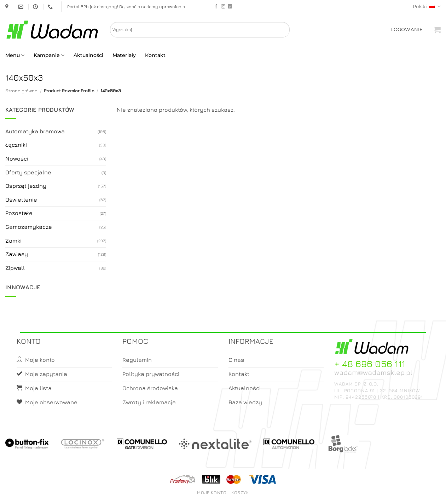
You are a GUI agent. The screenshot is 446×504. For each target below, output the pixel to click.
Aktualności (88, 55)
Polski (427, 7)
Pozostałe (19, 213)
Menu (15, 55)
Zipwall (15, 268)
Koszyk (240, 493)
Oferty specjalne (28, 172)
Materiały (124, 55)
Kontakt (155, 55)
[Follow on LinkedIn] (230, 7)
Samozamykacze (29, 227)
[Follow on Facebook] (216, 7)
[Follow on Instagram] (223, 7)
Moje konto (212, 493)
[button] (407, 30)
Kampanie (49, 55)
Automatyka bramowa (35, 131)
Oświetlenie (21, 199)
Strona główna (21, 91)
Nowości (17, 158)
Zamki (13, 241)
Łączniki (16, 145)
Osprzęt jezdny (26, 186)
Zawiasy (17, 254)
